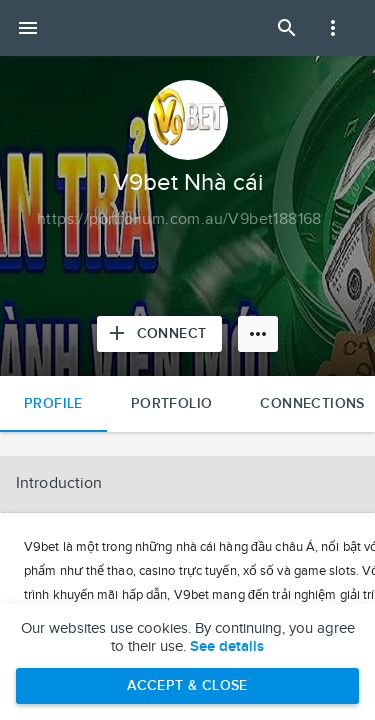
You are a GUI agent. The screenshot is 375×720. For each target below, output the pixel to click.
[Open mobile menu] (28, 28)
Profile (53, 403)
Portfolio (172, 403)
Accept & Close (187, 685)
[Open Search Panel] (287, 28)
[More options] (258, 334)
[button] (187, 484)
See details (227, 647)
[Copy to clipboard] (179, 220)
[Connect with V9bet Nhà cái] (160, 334)
